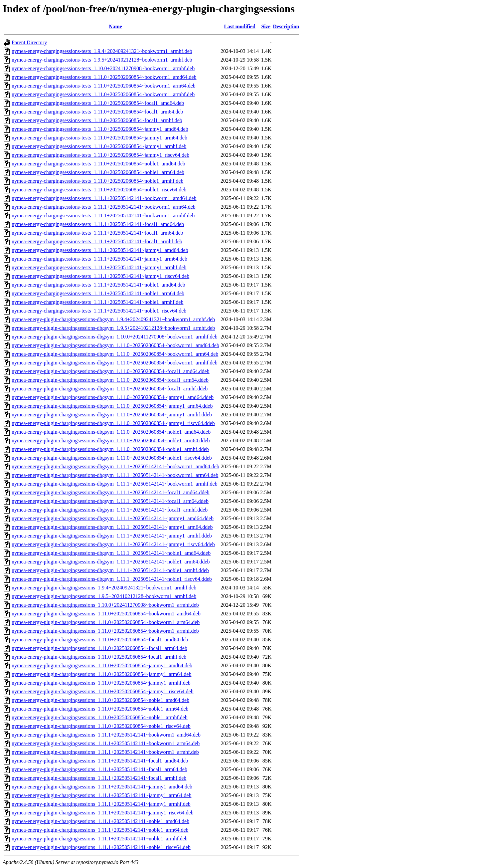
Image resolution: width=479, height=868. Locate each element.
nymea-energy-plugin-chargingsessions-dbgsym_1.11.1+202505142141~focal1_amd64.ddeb (111, 492)
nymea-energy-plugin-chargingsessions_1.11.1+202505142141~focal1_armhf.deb (99, 778)
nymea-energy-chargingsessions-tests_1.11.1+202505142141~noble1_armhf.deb (97, 302)
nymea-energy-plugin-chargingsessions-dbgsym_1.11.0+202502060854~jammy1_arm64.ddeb (112, 406)
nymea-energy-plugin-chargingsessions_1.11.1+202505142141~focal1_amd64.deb (100, 761)
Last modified (240, 26)
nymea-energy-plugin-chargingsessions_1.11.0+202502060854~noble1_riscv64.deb (101, 726)
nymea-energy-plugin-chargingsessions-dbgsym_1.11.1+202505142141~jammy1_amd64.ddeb (113, 518)
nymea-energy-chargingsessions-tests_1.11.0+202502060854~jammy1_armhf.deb (99, 146)
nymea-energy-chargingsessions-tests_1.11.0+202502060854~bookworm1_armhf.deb (103, 94)
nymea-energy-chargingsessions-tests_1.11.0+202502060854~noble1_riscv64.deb (99, 190)
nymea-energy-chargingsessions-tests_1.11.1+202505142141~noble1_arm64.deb (98, 293)
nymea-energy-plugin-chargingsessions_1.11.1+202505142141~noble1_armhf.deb (100, 839)
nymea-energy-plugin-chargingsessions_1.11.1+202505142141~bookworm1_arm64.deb (106, 743)
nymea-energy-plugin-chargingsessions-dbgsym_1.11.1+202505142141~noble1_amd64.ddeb (111, 553)
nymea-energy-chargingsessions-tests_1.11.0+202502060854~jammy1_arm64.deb (99, 138)
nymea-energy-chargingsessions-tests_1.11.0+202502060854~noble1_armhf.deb (97, 181)
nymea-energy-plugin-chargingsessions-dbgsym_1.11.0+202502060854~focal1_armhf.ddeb (110, 389)
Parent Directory (29, 42)
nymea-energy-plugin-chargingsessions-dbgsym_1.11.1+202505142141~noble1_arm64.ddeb (111, 562)
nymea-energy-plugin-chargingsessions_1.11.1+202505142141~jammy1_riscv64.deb (103, 813)
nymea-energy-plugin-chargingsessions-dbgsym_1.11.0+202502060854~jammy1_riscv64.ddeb (113, 423)
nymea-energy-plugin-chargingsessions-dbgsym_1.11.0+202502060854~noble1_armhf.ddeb (110, 449)
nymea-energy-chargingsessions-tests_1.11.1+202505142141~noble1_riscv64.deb (99, 311)
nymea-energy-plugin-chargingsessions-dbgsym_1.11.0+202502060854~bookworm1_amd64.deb (115, 345)
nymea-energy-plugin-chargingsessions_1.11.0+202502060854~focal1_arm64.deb (99, 648)
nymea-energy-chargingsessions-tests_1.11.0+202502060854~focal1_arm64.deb (97, 112)
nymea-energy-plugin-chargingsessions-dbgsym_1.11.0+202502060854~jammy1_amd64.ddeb (113, 397)
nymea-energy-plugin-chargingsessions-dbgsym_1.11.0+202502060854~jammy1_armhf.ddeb (112, 415)
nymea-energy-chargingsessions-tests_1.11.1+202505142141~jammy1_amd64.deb (100, 250)
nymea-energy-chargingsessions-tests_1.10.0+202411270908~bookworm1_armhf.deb (103, 68)
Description (286, 26)
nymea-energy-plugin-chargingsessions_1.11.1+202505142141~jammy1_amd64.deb (102, 787)
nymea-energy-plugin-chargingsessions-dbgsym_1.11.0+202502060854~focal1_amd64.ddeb (111, 371)
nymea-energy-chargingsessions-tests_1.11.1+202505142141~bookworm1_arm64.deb (104, 207)
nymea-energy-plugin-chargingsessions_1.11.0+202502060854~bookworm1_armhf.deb (105, 631)
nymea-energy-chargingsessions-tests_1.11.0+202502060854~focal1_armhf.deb (97, 120)
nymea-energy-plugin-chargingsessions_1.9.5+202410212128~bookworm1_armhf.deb (104, 596)
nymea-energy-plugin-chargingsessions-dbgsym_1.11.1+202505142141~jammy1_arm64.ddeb (112, 527)
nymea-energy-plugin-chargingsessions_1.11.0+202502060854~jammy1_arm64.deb (101, 674)
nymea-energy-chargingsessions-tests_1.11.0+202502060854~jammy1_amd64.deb (100, 129)
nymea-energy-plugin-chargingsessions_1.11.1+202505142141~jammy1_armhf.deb (101, 804)
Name (115, 26)
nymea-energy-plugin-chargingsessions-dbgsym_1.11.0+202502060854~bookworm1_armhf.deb (115, 363)
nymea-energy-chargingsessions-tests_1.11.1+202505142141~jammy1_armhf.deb (99, 267)
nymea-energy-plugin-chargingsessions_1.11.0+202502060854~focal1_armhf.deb (99, 657)
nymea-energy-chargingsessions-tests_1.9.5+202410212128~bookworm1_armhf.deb (102, 60)
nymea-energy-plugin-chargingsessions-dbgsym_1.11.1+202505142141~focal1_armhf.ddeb (110, 510)
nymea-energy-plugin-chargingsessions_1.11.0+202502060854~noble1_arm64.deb (100, 709)
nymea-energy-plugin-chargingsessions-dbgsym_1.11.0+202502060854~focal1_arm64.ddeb (110, 380)
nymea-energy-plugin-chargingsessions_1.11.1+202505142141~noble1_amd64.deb (100, 821)
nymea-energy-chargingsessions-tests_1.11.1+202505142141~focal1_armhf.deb (97, 241)
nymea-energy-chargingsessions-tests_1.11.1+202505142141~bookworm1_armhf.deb (103, 216)
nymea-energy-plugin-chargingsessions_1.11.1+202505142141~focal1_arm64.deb (99, 769)
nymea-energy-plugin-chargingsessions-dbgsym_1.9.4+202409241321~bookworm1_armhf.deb (113, 319)
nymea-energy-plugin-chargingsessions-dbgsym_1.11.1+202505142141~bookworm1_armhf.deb (115, 484)
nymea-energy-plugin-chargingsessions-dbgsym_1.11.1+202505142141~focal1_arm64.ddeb (110, 501)
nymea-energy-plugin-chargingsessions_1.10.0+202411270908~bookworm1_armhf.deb (105, 605)
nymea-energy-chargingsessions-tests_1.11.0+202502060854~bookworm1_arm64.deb (104, 86)
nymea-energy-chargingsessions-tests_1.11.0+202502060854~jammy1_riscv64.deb (100, 155)
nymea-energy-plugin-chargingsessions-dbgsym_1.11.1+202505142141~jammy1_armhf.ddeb (112, 536)
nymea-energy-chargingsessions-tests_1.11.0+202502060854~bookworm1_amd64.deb (104, 77)
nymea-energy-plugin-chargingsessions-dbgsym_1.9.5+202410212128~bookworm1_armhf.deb (113, 328)
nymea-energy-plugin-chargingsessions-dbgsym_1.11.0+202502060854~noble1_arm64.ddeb (111, 440)
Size (266, 26)
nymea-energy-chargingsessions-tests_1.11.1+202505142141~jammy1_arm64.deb (99, 259)
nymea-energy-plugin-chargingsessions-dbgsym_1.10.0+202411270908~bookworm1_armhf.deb (115, 337)
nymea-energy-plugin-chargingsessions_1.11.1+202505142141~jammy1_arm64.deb (101, 795)
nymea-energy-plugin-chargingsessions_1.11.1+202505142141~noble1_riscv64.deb (101, 847)
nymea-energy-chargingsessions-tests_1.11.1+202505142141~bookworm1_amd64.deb (104, 198)
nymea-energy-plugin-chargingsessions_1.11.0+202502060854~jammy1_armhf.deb (101, 683)
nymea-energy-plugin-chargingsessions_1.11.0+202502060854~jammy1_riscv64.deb (103, 691)
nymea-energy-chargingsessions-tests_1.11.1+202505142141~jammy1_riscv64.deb (100, 276)
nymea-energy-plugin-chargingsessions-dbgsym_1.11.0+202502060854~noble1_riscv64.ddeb (112, 458)
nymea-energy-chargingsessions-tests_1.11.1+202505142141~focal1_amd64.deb (98, 224)
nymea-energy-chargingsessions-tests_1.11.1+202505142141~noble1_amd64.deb (98, 285)
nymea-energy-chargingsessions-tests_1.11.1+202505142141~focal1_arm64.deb (97, 233)
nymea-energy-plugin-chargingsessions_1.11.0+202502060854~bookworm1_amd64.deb (106, 614)
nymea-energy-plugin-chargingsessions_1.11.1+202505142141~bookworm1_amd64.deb (106, 735)
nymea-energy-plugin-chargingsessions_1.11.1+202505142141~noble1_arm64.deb (100, 830)
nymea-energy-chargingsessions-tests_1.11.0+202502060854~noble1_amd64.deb (98, 164)
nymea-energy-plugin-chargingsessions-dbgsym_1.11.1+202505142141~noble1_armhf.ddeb (110, 570)
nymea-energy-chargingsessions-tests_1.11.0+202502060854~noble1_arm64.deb (98, 172)
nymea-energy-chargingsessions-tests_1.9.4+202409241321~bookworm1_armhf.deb (102, 51)
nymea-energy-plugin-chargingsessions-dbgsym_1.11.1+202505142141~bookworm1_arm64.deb (115, 475)
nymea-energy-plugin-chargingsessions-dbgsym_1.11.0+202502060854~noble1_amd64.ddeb (111, 432)
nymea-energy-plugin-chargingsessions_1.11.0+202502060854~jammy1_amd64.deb (102, 665)
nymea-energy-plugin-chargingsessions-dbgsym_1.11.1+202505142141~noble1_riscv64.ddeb (112, 579)
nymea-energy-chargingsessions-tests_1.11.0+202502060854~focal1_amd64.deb (98, 103)
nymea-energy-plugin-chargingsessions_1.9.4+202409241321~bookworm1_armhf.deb (104, 588)
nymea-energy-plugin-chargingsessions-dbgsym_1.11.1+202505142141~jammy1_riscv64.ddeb (113, 544)
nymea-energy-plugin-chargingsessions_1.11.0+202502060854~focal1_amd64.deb (100, 640)
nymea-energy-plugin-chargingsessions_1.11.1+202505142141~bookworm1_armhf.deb (105, 752)
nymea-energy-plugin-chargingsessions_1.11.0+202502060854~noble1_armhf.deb (100, 717)
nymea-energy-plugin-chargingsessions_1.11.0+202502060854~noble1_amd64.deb (100, 700)
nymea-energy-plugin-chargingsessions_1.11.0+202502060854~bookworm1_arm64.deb (106, 622)
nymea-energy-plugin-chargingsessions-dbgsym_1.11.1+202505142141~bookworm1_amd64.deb (115, 466)
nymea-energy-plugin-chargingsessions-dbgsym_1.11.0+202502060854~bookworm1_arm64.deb (115, 354)
